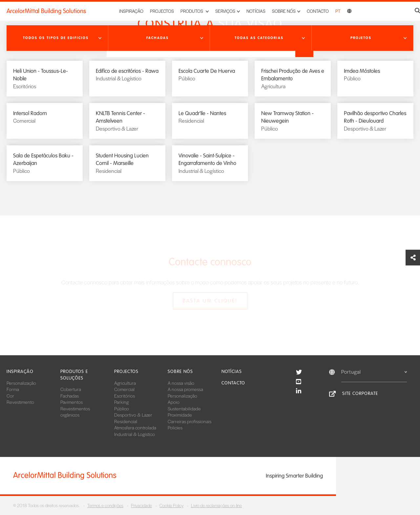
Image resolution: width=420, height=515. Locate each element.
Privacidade (141, 505)
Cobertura (71, 389)
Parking (121, 402)
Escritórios (125, 396)
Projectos (162, 11)
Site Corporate (360, 393)
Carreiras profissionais (189, 421)
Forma (13, 389)
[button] (57, 38)
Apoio (174, 402)
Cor (10, 396)
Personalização (21, 383)
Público (122, 408)
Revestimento (20, 402)
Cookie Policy (171, 505)
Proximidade (180, 415)
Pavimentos (72, 402)
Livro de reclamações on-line (216, 505)
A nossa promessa (185, 389)
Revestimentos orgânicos (75, 412)
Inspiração (131, 11)
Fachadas (70, 396)
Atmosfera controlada (135, 427)
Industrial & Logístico (135, 434)
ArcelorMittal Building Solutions (46, 11)
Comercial (124, 389)
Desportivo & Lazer (133, 415)
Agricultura (125, 383)
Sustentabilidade (184, 408)
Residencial (126, 421)
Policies (175, 427)
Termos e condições (105, 505)
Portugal (374, 371)
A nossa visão (181, 383)
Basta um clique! (210, 301)
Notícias (256, 11)
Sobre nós (180, 371)
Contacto (318, 11)
